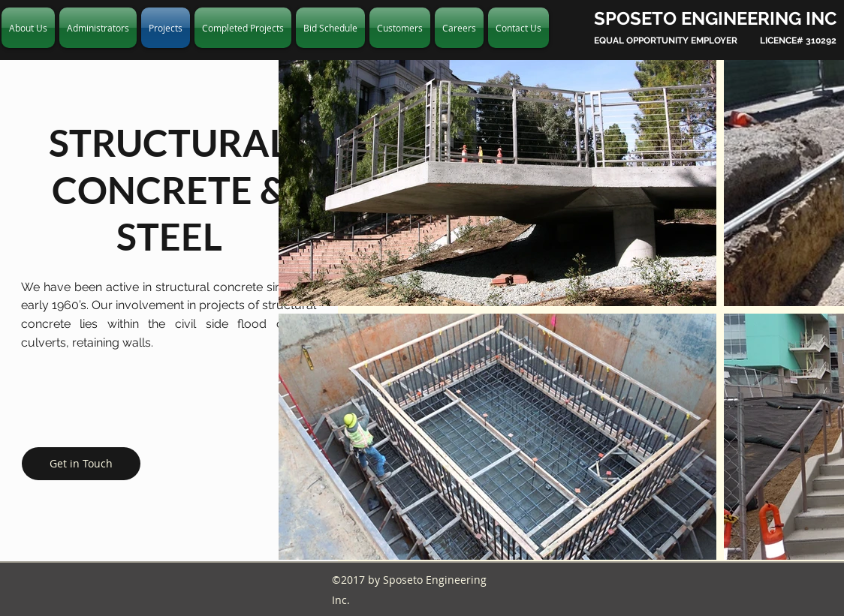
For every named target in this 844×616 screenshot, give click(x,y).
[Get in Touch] (81, 464)
